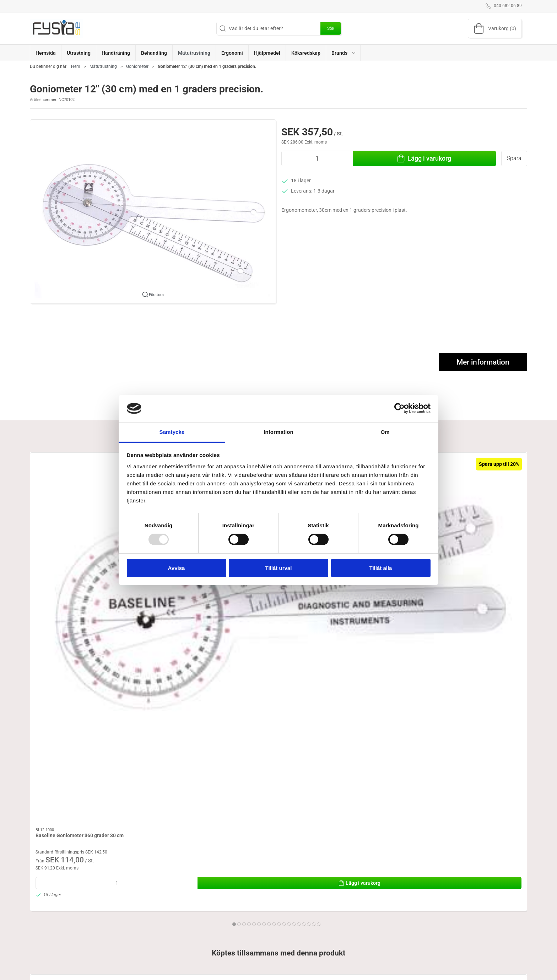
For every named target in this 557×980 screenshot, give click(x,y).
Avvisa (177, 568)
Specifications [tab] (51, 909)
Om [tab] (385, 432)
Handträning (296, 960)
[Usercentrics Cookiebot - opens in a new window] (399, 408)
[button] (343, 53)
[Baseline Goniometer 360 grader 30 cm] (77, 489)
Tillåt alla (381, 568)
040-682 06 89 (46, 975)
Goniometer (137, 66)
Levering (379, 971)
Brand (289, 971)
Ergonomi (211, 960)
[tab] (269, 626)
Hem (76, 66)
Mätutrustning (103, 66)
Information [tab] (278, 432)
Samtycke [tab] (172, 432)
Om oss (378, 960)
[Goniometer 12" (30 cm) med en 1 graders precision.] (77, 715)
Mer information (483, 362)
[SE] (56, 28)
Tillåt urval (279, 568)
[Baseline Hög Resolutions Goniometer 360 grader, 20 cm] (480, 489)
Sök (331, 28)
